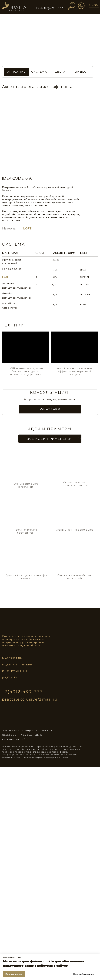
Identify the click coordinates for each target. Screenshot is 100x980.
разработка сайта (15, 739)
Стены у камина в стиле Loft (74, 530)
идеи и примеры (18, 665)
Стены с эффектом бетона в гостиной (74, 577)
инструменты (15, 671)
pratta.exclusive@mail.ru (30, 699)
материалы (13, 658)
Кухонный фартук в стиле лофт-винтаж (26, 577)
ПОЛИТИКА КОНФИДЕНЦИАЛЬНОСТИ (27, 731)
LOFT (27, 228)
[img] (17, 8)
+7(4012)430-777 (49, 8)
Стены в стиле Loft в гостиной (26, 485)
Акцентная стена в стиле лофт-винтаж (74, 484)
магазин (10, 678)
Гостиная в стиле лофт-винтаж (26, 531)
